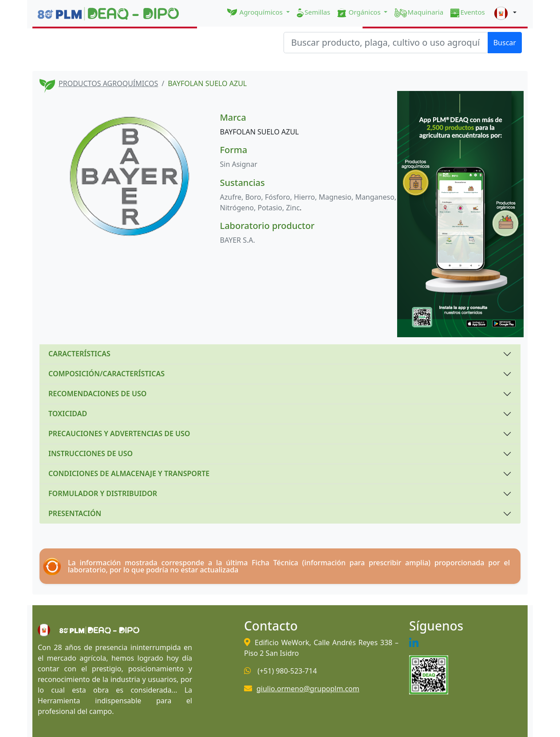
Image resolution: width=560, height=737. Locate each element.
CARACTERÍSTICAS (79, 354)
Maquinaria (419, 12)
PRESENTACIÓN (75, 513)
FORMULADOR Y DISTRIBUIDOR (103, 493)
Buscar (505, 43)
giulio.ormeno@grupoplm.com (308, 689)
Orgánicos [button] (360, 12)
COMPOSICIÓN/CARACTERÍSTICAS (106, 374)
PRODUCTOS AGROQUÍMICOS (108, 83)
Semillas (314, 12)
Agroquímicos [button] (256, 12)
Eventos (468, 12)
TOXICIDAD (68, 414)
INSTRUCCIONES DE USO (91, 453)
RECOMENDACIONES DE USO (97, 394)
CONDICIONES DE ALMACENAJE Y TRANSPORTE (129, 473)
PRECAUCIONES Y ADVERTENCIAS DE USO (119, 434)
